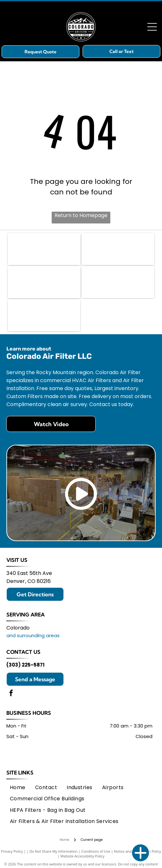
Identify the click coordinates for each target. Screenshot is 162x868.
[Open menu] (152, 27)
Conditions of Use (96, 851)
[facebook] (11, 694)
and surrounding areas (33, 635)
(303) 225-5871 (26, 665)
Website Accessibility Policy (83, 856)
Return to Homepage (81, 215)
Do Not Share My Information (53, 851)
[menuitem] (18, 787)
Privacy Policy (12, 851)
